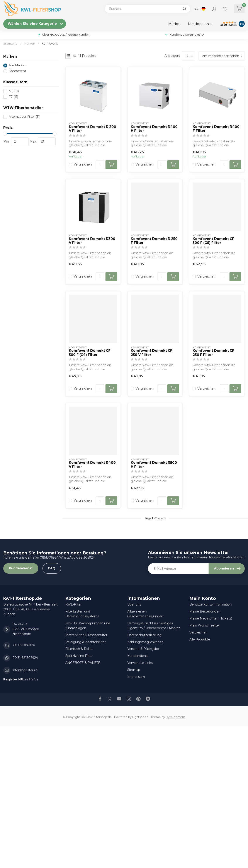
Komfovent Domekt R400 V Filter (92, 465)
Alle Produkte (200, 639)
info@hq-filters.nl (25, 670)
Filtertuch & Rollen (79, 649)
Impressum (136, 677)
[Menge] (100, 165)
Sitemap (134, 670)
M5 (14, 91)
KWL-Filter (73, 604)
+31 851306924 (24, 645)
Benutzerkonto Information (211, 604)
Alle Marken (18, 65)
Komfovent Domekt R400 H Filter (154, 129)
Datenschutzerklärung (144, 635)
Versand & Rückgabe (143, 649)
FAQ (52, 568)
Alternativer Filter (25, 117)
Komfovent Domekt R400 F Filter (216, 129)
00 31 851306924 (25, 658)
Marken (175, 24)
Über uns (134, 604)
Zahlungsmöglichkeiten (145, 642)
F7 (13, 97)
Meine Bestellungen (205, 611)
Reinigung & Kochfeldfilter (86, 642)
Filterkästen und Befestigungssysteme (82, 614)
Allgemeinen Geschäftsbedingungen (145, 614)
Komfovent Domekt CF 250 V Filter (152, 353)
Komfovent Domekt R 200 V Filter (93, 129)
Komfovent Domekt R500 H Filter (154, 465)
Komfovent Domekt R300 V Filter (92, 241)
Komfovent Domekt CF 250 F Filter (213, 353)
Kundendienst (200, 24)
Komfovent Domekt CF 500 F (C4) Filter (90, 353)
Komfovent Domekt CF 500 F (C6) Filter (213, 241)
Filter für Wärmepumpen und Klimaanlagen (88, 626)
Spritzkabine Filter (79, 656)
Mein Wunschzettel (204, 625)
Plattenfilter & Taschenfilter (86, 635)
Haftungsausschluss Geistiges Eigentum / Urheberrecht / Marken (154, 626)
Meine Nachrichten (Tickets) (211, 618)
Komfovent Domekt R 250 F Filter (154, 241)
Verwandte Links (140, 663)
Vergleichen (83, 165)
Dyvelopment (175, 717)
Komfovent (50, 43)
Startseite (10, 43)
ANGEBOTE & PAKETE (83, 663)
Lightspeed (140, 717)
